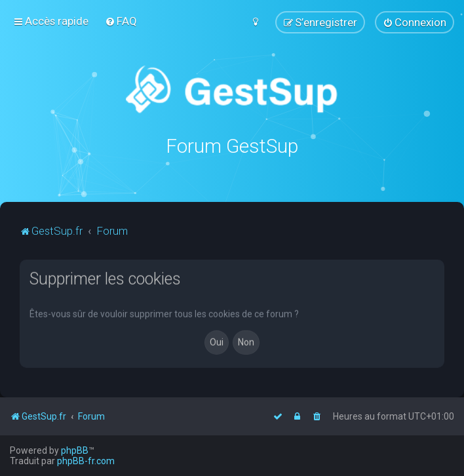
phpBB (75, 450)
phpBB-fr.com (86, 461)
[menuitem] (121, 21)
